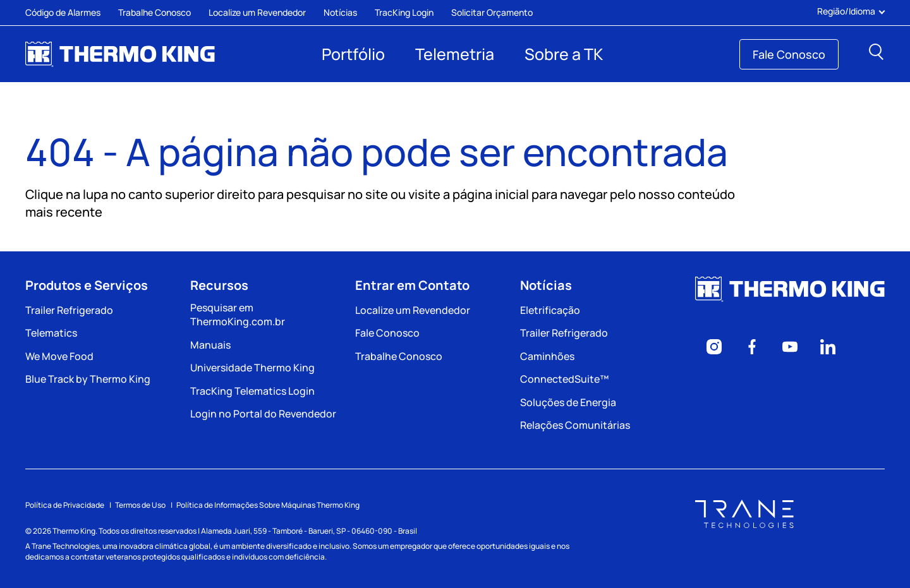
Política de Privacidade (65, 505)
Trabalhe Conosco (155, 12)
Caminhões (547, 356)
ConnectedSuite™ (564, 379)
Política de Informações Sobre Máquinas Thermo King (268, 505)
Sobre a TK (564, 54)
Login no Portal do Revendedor (263, 414)
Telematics (51, 333)
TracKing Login (404, 12)
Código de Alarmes (63, 12)
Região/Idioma (851, 11)
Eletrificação (550, 310)
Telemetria (455, 54)
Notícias (340, 12)
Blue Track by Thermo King (88, 379)
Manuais (210, 345)
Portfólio (353, 54)
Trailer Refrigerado (69, 310)
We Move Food (59, 356)
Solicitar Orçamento (492, 12)
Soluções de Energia (568, 402)
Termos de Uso (140, 505)
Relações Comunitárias (575, 425)
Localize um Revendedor (257, 12)
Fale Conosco (789, 54)
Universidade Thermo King (252, 368)
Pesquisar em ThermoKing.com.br (238, 315)
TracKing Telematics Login (252, 391)
